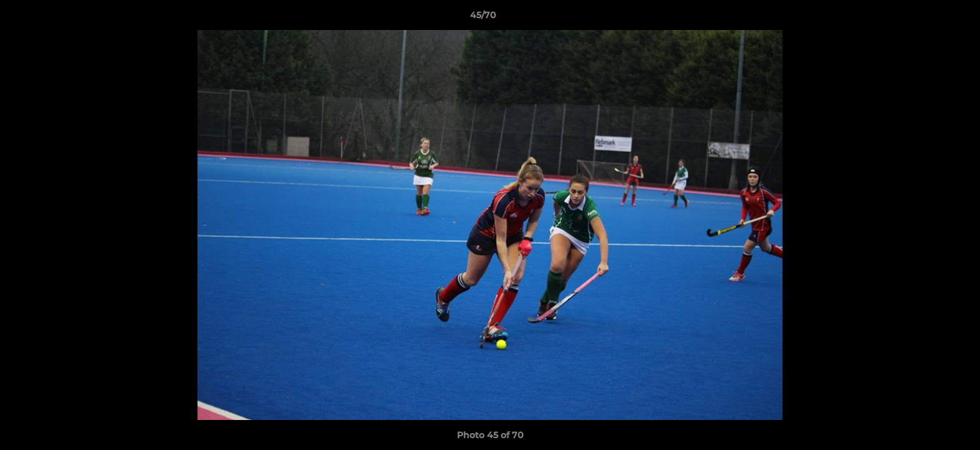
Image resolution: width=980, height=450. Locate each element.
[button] (927, 18)
